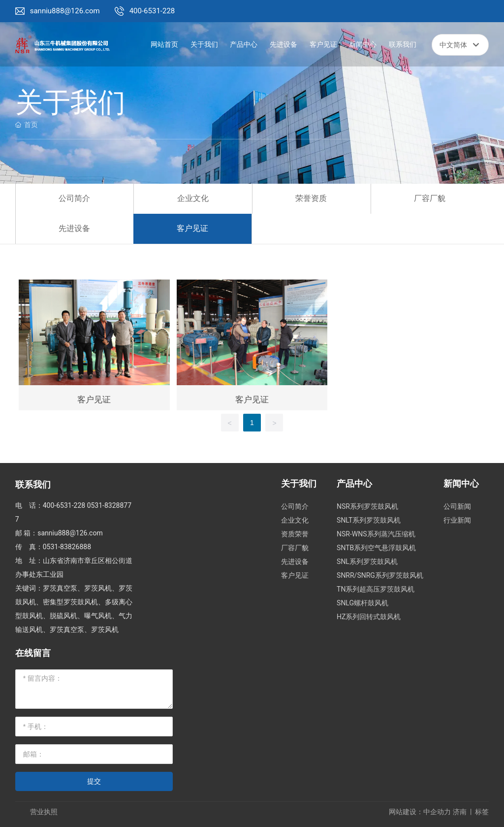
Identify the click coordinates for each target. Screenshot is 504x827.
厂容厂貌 (430, 198)
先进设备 (74, 228)
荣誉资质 (311, 198)
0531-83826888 (67, 547)
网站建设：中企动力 (420, 812)
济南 (460, 812)
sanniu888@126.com (65, 11)
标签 (482, 812)
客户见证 (192, 228)
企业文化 (193, 198)
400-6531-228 (152, 11)
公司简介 (74, 198)
